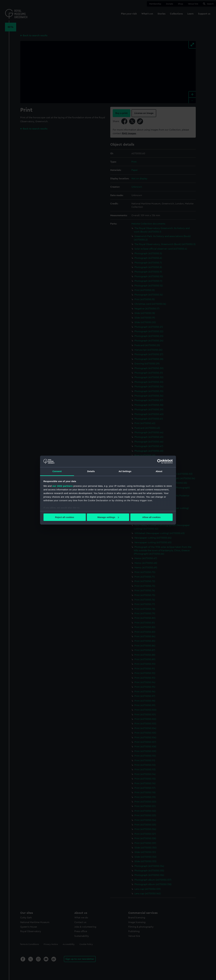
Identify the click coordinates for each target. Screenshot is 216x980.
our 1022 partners (63, 486)
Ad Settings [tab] (125, 471)
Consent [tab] (57, 471)
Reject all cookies (65, 517)
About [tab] (159, 471)
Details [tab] (91, 471)
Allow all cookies (151, 517)
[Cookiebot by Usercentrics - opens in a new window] (159, 461)
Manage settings (108, 517)
